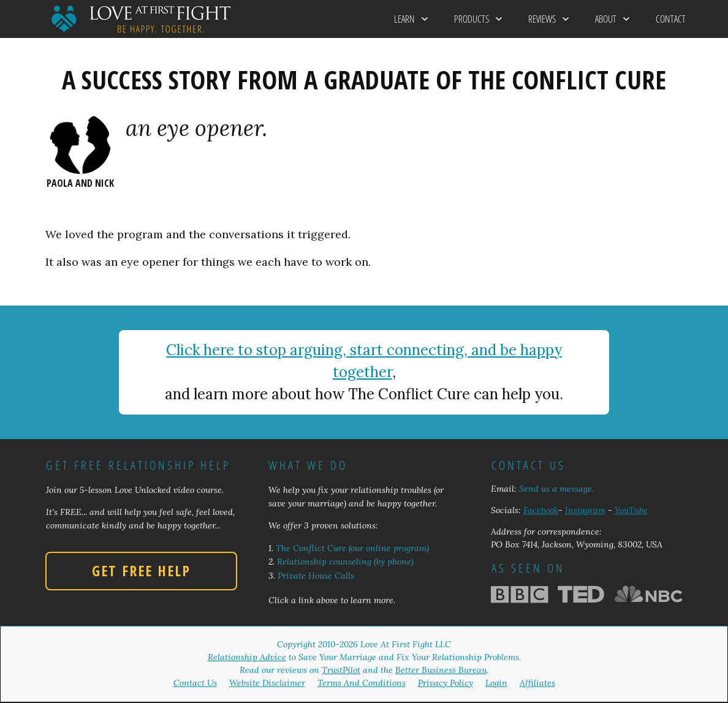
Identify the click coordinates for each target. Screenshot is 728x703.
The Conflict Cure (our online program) (352, 548)
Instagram (585, 510)
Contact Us (195, 683)
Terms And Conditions (362, 683)
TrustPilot (341, 670)
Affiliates (537, 683)
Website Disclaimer (267, 683)
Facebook (541, 510)
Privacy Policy (446, 683)
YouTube (631, 510)
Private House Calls (316, 576)
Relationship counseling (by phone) (345, 562)
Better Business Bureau (441, 670)
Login (496, 683)
